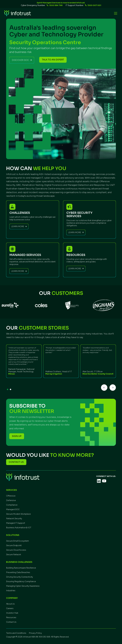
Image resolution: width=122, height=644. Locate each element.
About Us (10, 604)
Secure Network (14, 555)
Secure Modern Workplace (18, 514)
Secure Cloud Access (16, 550)
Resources (11, 617)
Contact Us (11, 622)
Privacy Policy (35, 633)
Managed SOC (13, 509)
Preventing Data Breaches (18, 572)
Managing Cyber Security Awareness (23, 586)
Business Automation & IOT (19, 528)
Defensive (11, 500)
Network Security (14, 519)
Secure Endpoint (14, 545)
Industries (11, 591)
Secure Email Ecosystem (17, 541)
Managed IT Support (16, 523)
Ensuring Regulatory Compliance (21, 581)
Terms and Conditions (16, 633)
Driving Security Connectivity (19, 577)
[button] (115, 13)
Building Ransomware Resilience (21, 568)
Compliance (12, 505)
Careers (10, 608)
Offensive (11, 496)
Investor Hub (12, 613)
